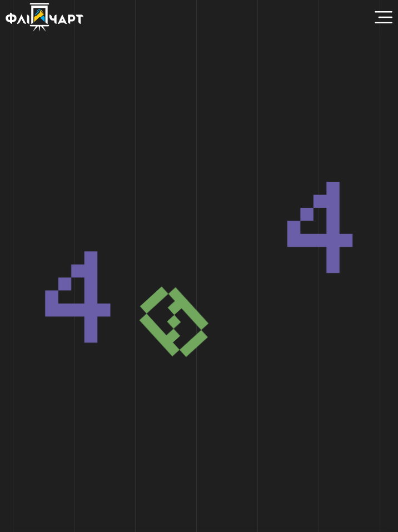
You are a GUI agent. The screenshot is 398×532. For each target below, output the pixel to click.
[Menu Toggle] (384, 17)
